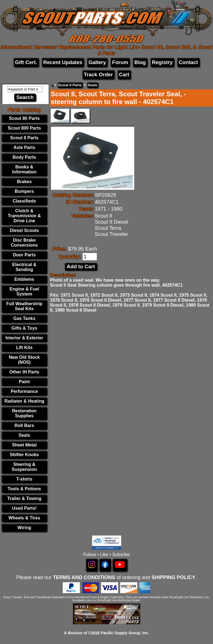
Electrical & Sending (24, 267)
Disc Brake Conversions (24, 243)
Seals (24, 435)
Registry (162, 62)
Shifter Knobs (24, 455)
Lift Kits (24, 348)
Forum (120, 62)
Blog (140, 62)
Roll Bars (24, 425)
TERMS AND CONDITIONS (84, 577)
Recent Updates (63, 62)
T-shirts (24, 479)
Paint (24, 382)
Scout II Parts (24, 138)
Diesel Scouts (24, 230)
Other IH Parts (24, 372)
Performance (24, 391)
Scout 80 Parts (24, 118)
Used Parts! (24, 508)
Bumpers (24, 191)
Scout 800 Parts (24, 128)
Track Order (98, 74)
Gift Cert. (26, 62)
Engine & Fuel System (24, 291)
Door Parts (24, 255)
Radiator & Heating (24, 401)
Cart (124, 74)
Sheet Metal (24, 445)
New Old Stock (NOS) (24, 360)
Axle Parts (24, 147)
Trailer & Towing (24, 498)
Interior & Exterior (24, 338)
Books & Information (24, 169)
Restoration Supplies (24, 413)
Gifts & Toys (24, 328)
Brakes (24, 182)
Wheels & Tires (24, 518)
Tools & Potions (24, 489)
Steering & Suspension (24, 467)
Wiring (24, 528)
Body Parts (24, 157)
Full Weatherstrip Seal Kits (24, 306)
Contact (188, 62)
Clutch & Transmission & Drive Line (24, 216)
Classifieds (24, 201)
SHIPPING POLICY (173, 577)
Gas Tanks (24, 318)
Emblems (24, 279)
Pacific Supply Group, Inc (125, 633)
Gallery (97, 62)
